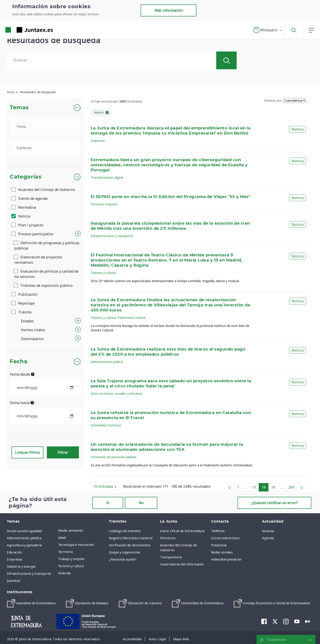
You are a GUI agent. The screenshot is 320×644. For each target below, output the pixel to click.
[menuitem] (31, 603)
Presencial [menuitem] (219, 545)
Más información (169, 10)
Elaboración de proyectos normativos (38, 260)
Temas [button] (19, 108)
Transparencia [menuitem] (171, 557)
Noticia (21, 216)
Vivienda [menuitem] (64, 573)
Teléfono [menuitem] (218, 531)
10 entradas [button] (107, 487)
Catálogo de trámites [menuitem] (125, 531)
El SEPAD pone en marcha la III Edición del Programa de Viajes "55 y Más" (171, 197)
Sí (108, 503)
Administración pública (107, 362)
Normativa (24, 207)
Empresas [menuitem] (14, 559)
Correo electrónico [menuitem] (225, 538)
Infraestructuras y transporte (112, 236)
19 (275, 488)
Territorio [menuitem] (66, 552)
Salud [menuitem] (62, 537)
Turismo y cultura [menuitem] (71, 566)
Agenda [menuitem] (268, 538)
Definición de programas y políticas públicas (47, 246)
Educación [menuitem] (14, 552)
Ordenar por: (273, 100)
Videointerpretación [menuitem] (226, 559)
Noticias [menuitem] (268, 531)
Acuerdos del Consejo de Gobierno (44, 190)
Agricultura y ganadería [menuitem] (24, 545)
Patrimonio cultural (131, 318)
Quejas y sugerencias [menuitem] (124, 552)
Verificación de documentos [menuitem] (130, 545)
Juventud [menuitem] (13, 581)
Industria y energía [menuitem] (21, 566)
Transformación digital (107, 177)
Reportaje (23, 303)
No (141, 503)
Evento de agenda (30, 198)
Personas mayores (104, 204)
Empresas (98, 141)
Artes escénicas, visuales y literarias (116, 393)
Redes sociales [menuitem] (222, 552)
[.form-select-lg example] (45, 127)
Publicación (25, 294)
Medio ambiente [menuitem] (71, 530)
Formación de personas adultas (114, 457)
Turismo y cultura (103, 273)
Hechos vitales (33, 330)
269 (293, 488)
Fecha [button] (19, 362)
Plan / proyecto (28, 225)
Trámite (22, 312)
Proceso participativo (33, 234)
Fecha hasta (22, 403)
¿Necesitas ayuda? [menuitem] (122, 559)
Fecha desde (22, 374)
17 (255, 488)
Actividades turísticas (106, 425)
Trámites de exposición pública (43, 285)
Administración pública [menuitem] (24, 538)
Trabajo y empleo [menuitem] (71, 559)
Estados (27, 321)
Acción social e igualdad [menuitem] (24, 531)
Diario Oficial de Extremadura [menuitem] (182, 531)
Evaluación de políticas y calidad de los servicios (46, 274)
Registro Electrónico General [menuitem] (131, 538)
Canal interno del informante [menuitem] (182, 564)
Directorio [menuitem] (168, 538)
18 (265, 488)
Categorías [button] (26, 177)
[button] (268, 30)
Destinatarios (32, 339)
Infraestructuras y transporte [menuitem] (29, 573)
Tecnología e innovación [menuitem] (76, 545)
